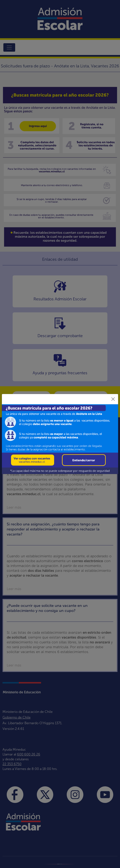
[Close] (113, 399)
